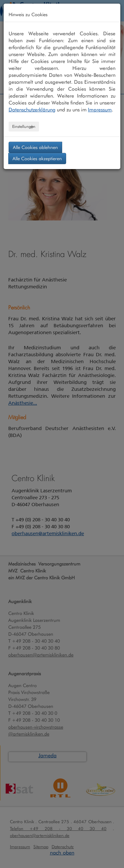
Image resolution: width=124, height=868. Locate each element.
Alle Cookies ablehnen (35, 147)
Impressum (100, 110)
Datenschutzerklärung (32, 110)
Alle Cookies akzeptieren (37, 158)
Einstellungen (24, 126)
